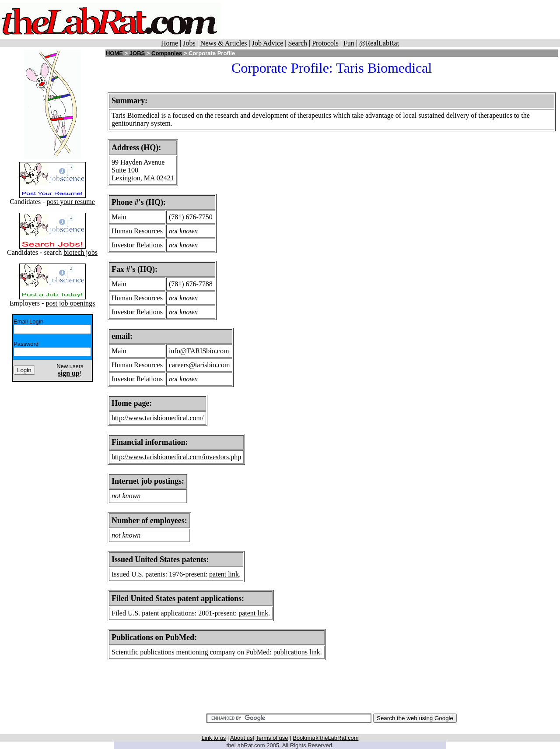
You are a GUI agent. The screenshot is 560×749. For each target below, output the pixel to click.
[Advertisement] (390, 20)
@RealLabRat (379, 43)
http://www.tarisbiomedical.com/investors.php (176, 457)
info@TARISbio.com (199, 351)
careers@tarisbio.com (199, 365)
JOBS (137, 53)
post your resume (71, 202)
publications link (297, 652)
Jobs (189, 43)
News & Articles (224, 43)
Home (170, 43)
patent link (224, 574)
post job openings (70, 303)
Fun (349, 43)
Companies (167, 53)
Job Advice (268, 43)
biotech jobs (80, 252)
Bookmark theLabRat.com (325, 738)
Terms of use (272, 738)
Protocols (325, 43)
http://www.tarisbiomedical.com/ (157, 418)
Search (297, 43)
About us (241, 738)
